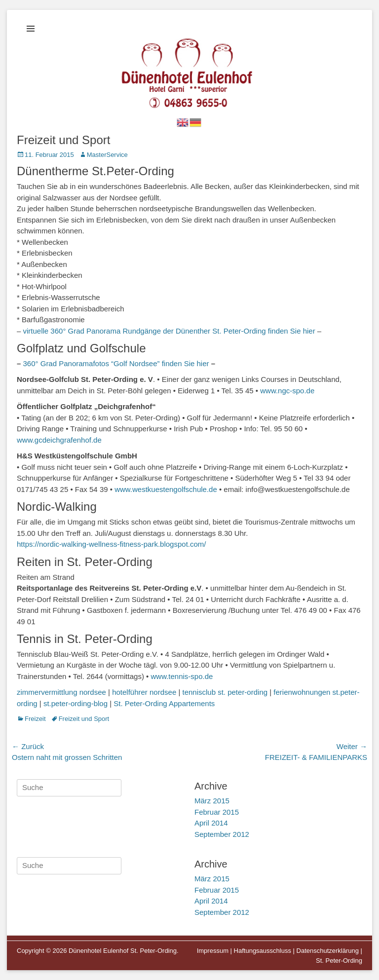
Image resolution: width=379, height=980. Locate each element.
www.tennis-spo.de (182, 676)
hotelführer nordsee (144, 692)
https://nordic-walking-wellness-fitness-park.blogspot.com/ (112, 544)
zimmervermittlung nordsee (61, 692)
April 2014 (211, 823)
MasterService (107, 155)
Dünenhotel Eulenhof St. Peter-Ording (123, 951)
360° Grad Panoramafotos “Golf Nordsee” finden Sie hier (116, 363)
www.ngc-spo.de (287, 391)
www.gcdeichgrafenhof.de (59, 440)
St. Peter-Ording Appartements (164, 703)
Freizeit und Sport (84, 719)
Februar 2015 (217, 812)
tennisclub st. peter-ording (225, 692)
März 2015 (212, 801)
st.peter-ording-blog (76, 703)
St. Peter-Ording (339, 961)
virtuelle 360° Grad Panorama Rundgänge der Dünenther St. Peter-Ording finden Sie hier (169, 331)
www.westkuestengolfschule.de (166, 489)
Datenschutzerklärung (328, 951)
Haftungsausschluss (263, 951)
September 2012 (222, 834)
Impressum (213, 951)
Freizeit (35, 719)
